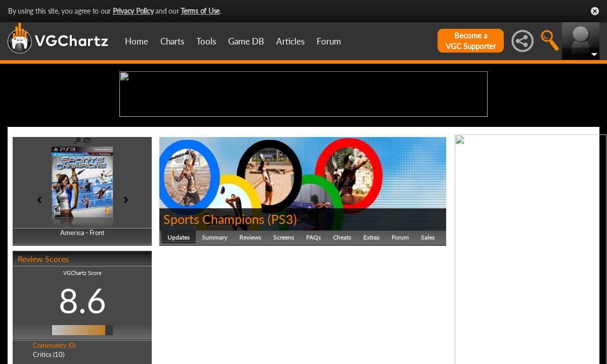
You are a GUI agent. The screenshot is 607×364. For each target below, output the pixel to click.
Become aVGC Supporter (471, 41)
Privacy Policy (133, 11)
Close (595, 11)
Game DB (246, 41)
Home (137, 41)
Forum (329, 41)
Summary (214, 316)
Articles (290, 41)
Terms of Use (200, 11)
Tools (206, 41)
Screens (284, 316)
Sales (428, 316)
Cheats (342, 316)
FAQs (313, 316)
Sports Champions (214, 297)
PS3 (282, 297)
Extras (371, 316)
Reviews (250, 316)
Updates (179, 316)
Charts (172, 41)
